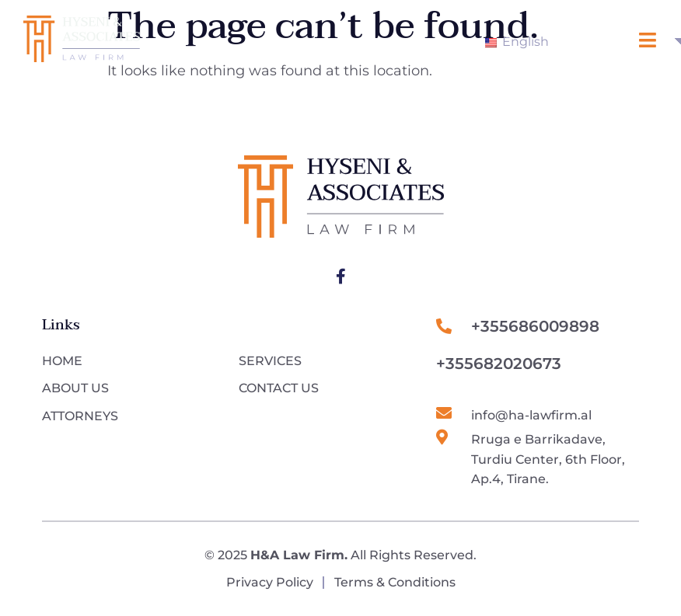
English (517, 42)
